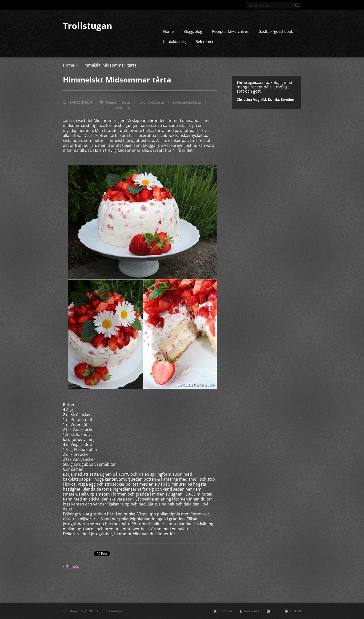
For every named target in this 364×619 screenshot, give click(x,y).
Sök (297, 5)
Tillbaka (73, 567)
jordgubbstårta (151, 102)
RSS (274, 611)
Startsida (225, 611)
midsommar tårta (117, 107)
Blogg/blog (193, 31)
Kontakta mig (174, 41)
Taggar (111, 102)
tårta (126, 102)
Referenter (205, 41)
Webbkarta (251, 611)
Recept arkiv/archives (230, 31)
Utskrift (296, 611)
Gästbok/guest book (276, 31)
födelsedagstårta (187, 102)
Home (168, 31)
